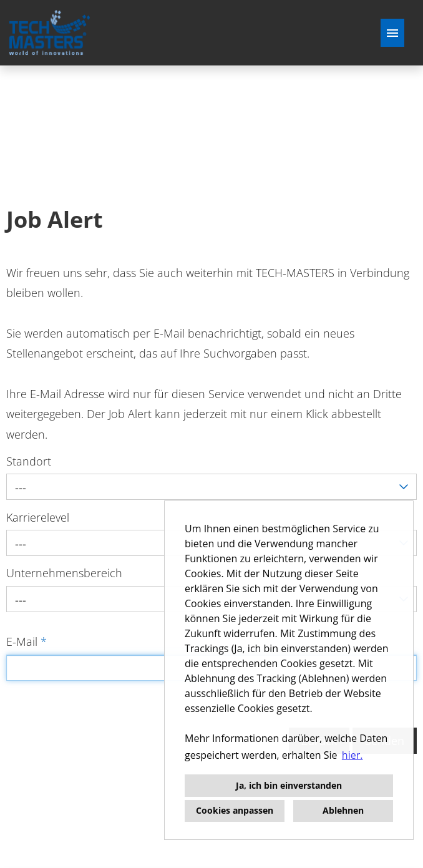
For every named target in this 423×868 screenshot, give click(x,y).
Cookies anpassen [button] (235, 810)
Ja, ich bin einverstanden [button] (289, 785)
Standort (29, 461)
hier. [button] (352, 755)
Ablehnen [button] (343, 810)
